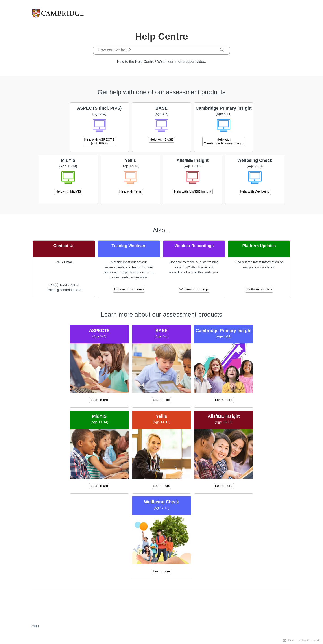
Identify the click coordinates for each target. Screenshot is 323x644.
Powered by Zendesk (304, 640)
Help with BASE (161, 139)
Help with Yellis (130, 191)
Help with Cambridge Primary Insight (224, 141)
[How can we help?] (161, 50)
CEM (35, 626)
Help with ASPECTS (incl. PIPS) (99, 141)
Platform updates (259, 289)
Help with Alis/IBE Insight (193, 191)
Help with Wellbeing (255, 191)
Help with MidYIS (68, 191)
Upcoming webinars (129, 289)
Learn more (99, 400)
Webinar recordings (194, 289)
